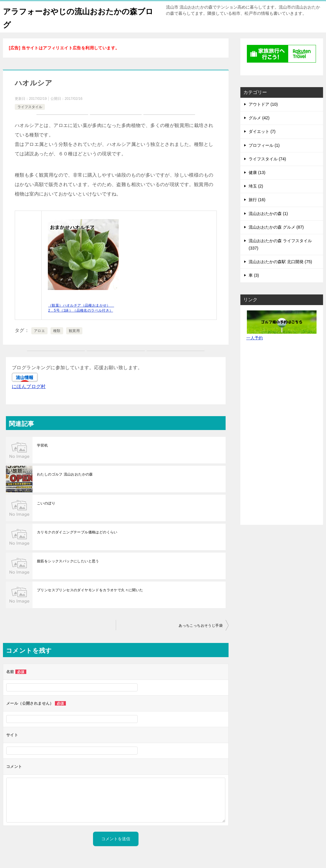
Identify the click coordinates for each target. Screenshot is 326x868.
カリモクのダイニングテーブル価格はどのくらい (77, 532)
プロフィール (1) (264, 145)
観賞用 (74, 331)
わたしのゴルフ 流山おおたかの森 (65, 474)
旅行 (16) (257, 200)
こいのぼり (46, 503)
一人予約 (255, 338)
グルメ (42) (259, 118)
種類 (57, 331)
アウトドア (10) (263, 104)
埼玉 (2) (256, 186)
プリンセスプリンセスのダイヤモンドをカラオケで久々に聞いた (90, 590)
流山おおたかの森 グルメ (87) (276, 227)
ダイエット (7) (262, 131)
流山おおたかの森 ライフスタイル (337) (280, 244)
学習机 (42, 445)
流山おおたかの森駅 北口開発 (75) (280, 262)
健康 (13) (257, 172)
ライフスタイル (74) (267, 159)
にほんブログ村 (29, 386)
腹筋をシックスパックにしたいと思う (68, 561)
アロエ (39, 331)
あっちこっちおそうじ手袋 (201, 626)
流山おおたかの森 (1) (268, 214)
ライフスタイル (30, 107)
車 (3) (254, 275)
